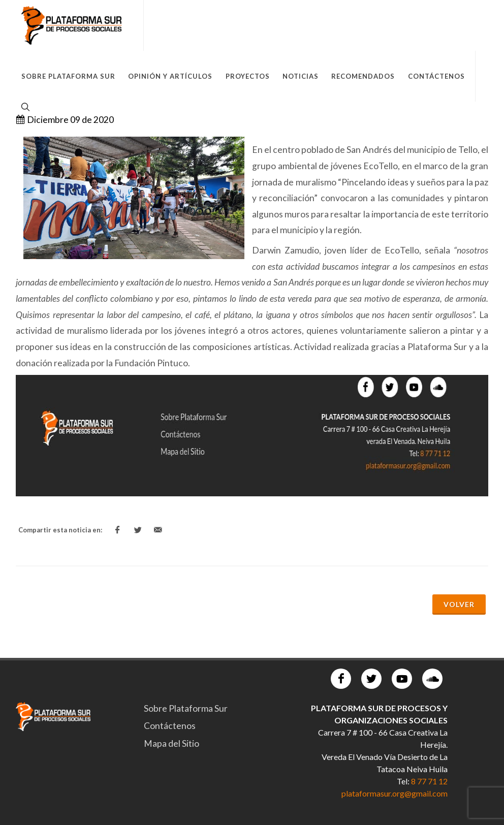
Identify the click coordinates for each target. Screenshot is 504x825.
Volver (459, 604)
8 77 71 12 (429, 781)
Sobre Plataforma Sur (186, 708)
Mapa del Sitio (171, 743)
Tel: (404, 781)
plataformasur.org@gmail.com (395, 793)
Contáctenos (170, 726)
